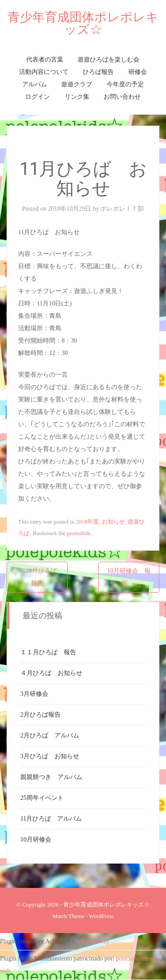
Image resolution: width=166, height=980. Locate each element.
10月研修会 (36, 839)
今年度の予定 (125, 84)
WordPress (101, 916)
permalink (79, 533)
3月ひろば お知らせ (50, 756)
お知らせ (113, 522)
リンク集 (77, 97)
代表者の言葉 (45, 60)
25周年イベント (42, 798)
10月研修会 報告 (129, 577)
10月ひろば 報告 (40, 577)
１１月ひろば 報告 (48, 652)
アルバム (35, 84)
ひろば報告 (98, 72)
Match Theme (68, 916)
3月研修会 (34, 694)
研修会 (138, 72)
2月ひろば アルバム (50, 735)
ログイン (38, 97)
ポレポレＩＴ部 (122, 209)
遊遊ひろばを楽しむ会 (108, 60)
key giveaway (92, 941)
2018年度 (87, 522)
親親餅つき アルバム (51, 777)
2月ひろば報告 (41, 715)
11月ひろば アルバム (51, 819)
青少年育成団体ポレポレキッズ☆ (83, 23)
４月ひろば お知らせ (51, 673)
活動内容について (44, 72)
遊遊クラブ (77, 84)
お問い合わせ (122, 97)
